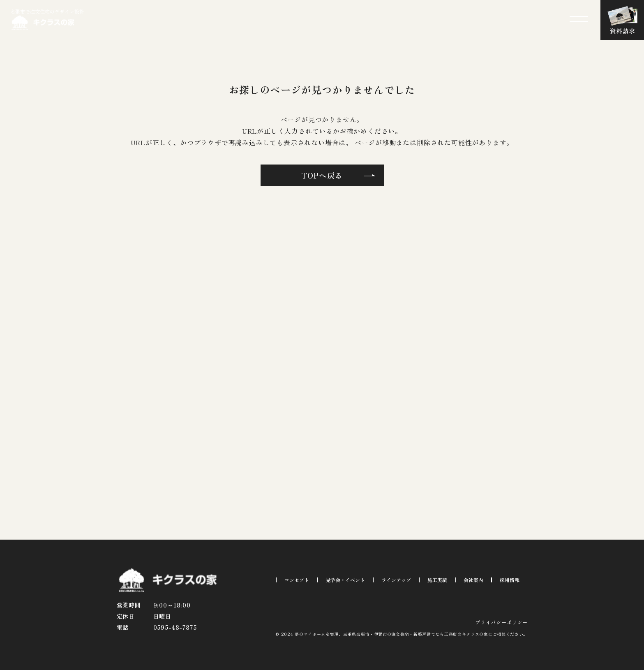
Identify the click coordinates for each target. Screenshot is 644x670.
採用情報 (510, 580)
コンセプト (297, 580)
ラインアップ (396, 580)
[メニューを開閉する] (579, 19)
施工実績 (437, 580)
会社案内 (473, 580)
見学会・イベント (345, 580)
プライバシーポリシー (501, 622)
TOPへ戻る (322, 175)
